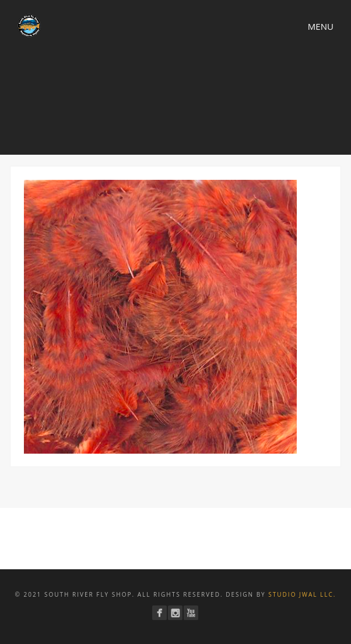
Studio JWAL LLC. (302, 594)
